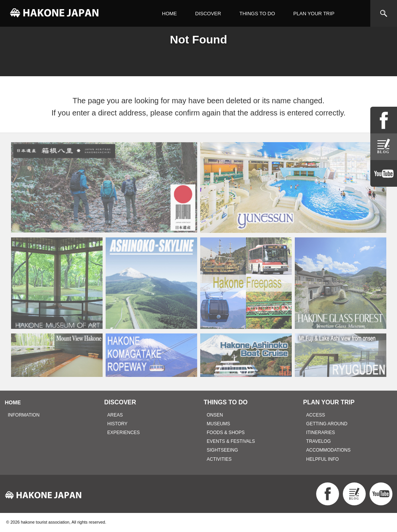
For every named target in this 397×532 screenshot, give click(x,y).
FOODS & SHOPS (226, 433)
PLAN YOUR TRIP (314, 14)
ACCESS (316, 415)
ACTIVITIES (219, 459)
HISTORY (117, 424)
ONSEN (215, 415)
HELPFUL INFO (323, 459)
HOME (170, 14)
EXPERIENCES (123, 433)
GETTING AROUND (327, 424)
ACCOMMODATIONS (328, 450)
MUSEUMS (218, 424)
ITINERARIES (321, 433)
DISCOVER (208, 14)
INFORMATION (24, 415)
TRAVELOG (318, 441)
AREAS (115, 415)
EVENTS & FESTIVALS (231, 441)
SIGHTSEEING (222, 450)
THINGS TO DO (257, 14)
